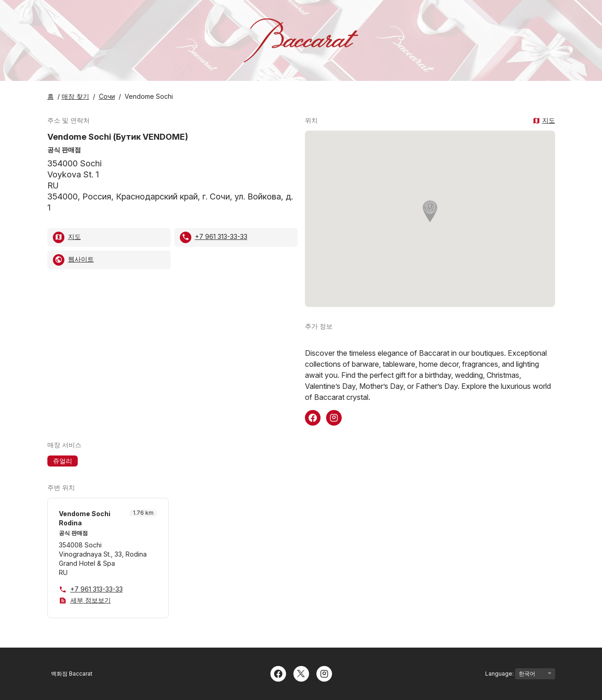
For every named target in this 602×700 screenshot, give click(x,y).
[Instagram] (324, 673)
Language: (520, 674)
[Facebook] (278, 673)
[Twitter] (301, 673)
